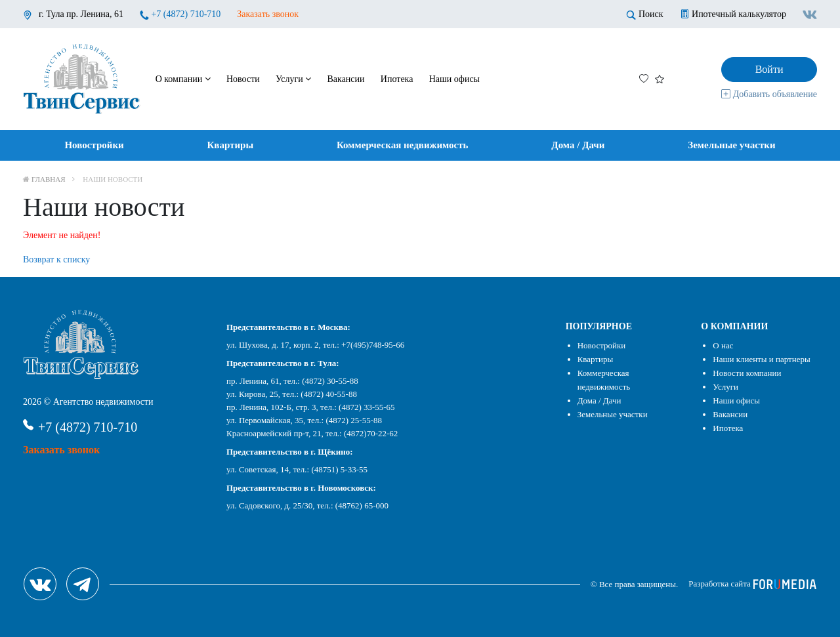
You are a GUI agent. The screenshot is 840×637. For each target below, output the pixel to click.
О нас (723, 345)
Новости (243, 79)
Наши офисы (454, 79)
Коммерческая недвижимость (403, 145)
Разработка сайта (752, 584)
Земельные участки (731, 145)
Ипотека (397, 79)
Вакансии (346, 79)
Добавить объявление (769, 94)
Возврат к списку (56, 259)
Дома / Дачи (578, 145)
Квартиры (230, 145)
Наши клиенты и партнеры (761, 359)
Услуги (293, 79)
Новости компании (747, 373)
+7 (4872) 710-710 (186, 14)
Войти (769, 69)
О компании (183, 79)
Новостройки (94, 145)
